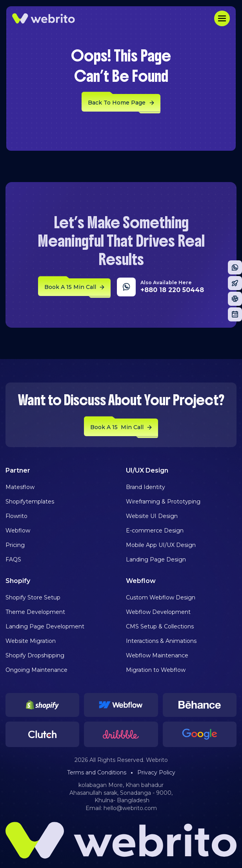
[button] (222, 18)
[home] (44, 18)
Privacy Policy (156, 772)
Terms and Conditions (97, 772)
